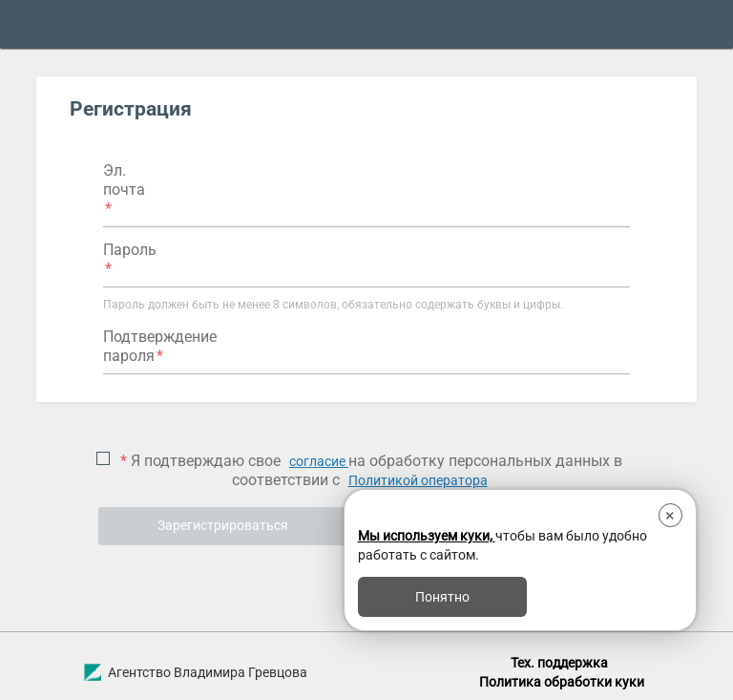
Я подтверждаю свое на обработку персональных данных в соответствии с (369, 470)
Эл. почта (124, 180)
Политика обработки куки (562, 682)
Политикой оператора (418, 480)
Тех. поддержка (559, 663)
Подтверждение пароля (160, 346)
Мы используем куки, (427, 536)
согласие (319, 461)
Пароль (130, 250)
